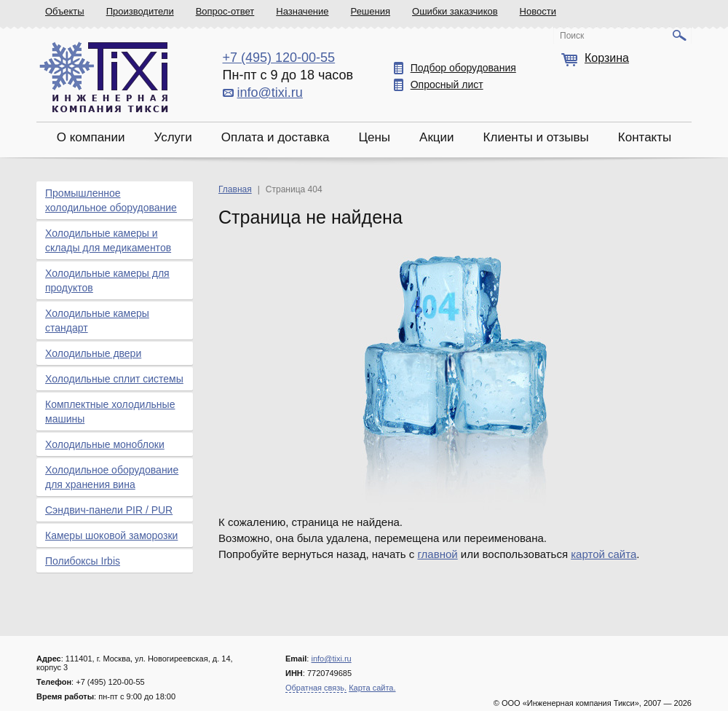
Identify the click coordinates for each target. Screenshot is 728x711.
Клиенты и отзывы (536, 137)
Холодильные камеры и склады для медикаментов (108, 240)
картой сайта (604, 554)
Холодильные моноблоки (105, 444)
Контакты (645, 137)
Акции (437, 137)
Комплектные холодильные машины (110, 412)
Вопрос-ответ (225, 11)
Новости (538, 11)
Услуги (173, 137)
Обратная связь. (316, 688)
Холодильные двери (93, 353)
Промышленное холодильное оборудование (111, 200)
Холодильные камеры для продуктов (107, 280)
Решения (371, 11)
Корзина (607, 58)
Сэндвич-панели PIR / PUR (109, 510)
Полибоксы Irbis (83, 561)
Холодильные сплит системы (114, 379)
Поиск (572, 36)
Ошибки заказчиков (455, 11)
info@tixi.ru (270, 93)
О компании (91, 137)
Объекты (65, 11)
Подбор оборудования (463, 68)
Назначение (302, 11)
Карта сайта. (372, 688)
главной (437, 554)
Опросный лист (447, 85)
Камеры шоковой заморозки (111, 535)
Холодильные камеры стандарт (97, 321)
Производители (140, 11)
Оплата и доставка (276, 137)
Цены (374, 137)
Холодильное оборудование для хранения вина (112, 477)
